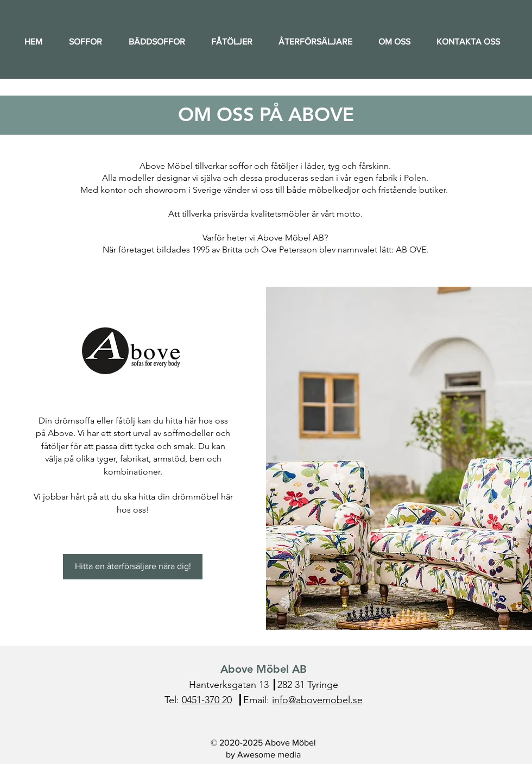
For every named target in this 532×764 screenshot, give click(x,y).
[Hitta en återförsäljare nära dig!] (133, 567)
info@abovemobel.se (317, 700)
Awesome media (269, 754)
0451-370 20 (207, 700)
